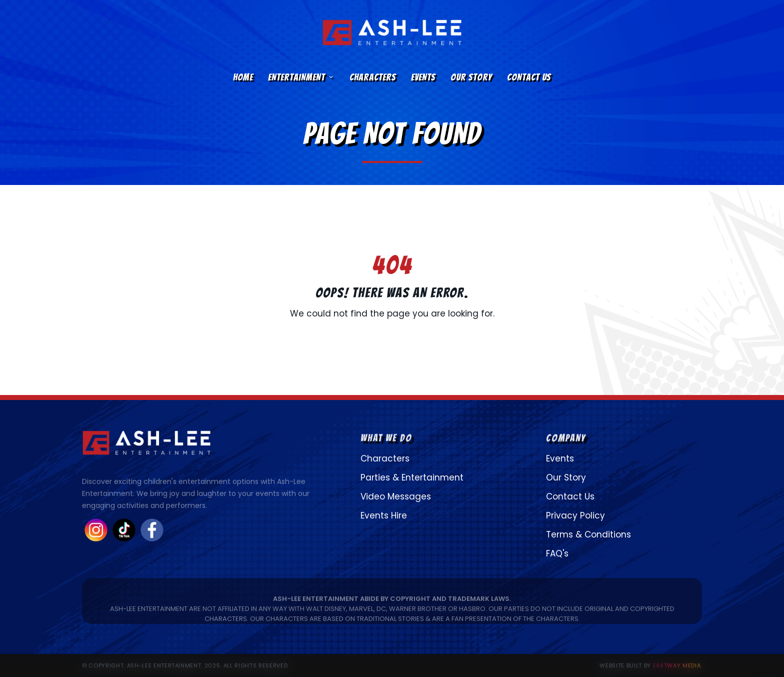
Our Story (471, 77)
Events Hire (384, 515)
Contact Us (529, 77)
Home (243, 77)
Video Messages (396, 496)
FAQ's (557, 553)
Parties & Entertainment (412, 477)
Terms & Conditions (588, 534)
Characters (373, 77)
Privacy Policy (575, 515)
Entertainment (301, 77)
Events (423, 77)
